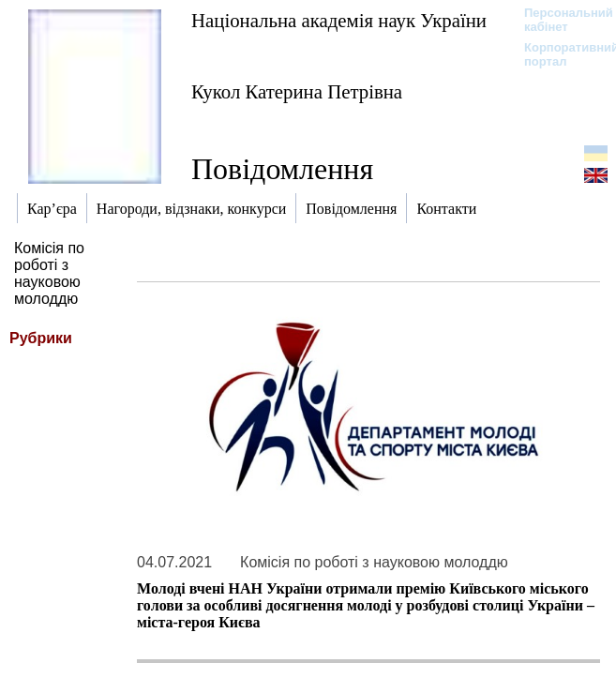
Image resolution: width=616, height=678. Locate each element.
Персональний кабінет (559, 20)
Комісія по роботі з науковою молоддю (49, 273)
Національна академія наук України (339, 20)
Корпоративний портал (559, 54)
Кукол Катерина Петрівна (297, 91)
